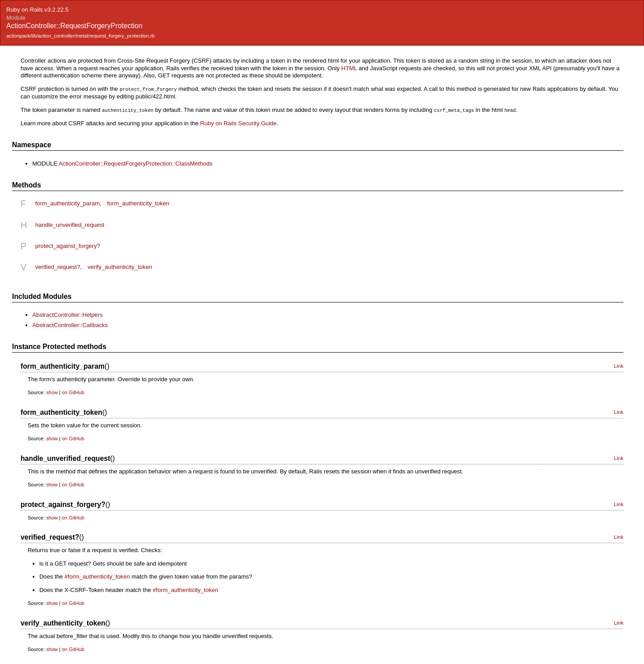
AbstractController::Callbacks (70, 324)
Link (619, 365)
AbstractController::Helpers (67, 314)
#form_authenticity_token (97, 576)
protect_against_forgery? (68, 245)
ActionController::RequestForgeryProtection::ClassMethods (136, 163)
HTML (349, 68)
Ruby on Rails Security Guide (238, 122)
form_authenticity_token (138, 202)
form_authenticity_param (68, 202)
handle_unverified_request (70, 224)
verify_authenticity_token (120, 266)
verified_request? (58, 266)
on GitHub (73, 392)
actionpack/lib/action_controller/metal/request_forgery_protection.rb (80, 36)
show (52, 392)
